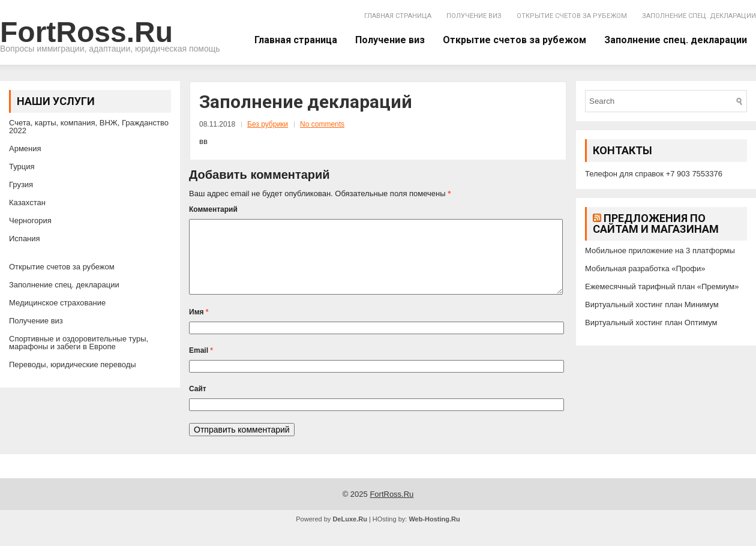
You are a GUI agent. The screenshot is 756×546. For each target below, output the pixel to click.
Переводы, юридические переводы (73, 364)
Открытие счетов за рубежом (572, 16)
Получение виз (474, 16)
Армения (25, 148)
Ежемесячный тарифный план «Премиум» (662, 286)
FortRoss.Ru (86, 32)
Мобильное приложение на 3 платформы (660, 250)
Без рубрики (268, 124)
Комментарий (213, 209)
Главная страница (398, 16)
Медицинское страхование (57, 303)
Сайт (198, 403)
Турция (22, 166)
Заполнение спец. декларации (699, 16)
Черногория (30, 220)
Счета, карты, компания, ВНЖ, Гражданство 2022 (89, 127)
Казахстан (27, 202)
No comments (322, 124)
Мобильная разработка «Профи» (645, 268)
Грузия (21, 184)
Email (201, 365)
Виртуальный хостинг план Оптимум (651, 322)
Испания (25, 238)
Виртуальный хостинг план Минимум (652, 304)
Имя (199, 326)
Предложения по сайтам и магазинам (656, 223)
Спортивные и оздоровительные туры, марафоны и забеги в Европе (79, 343)
